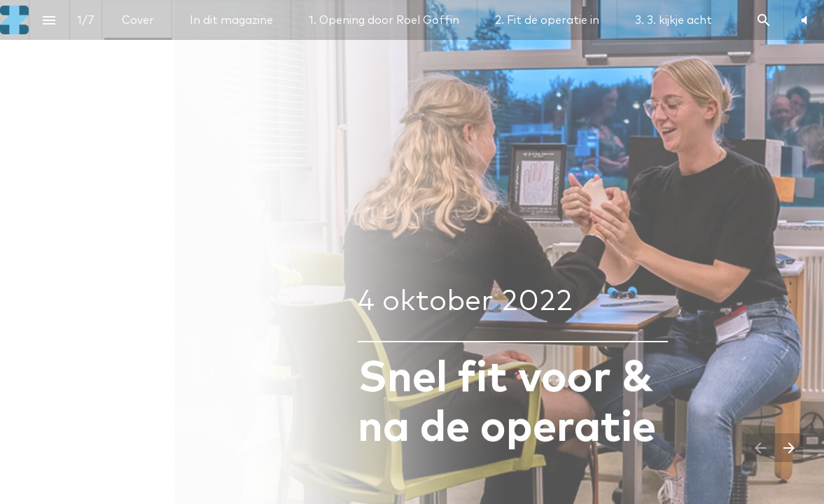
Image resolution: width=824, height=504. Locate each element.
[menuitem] (138, 20)
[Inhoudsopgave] (49, 20)
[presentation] (412, 252)
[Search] (763, 20)
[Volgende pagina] (789, 448)
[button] (804, 20)
